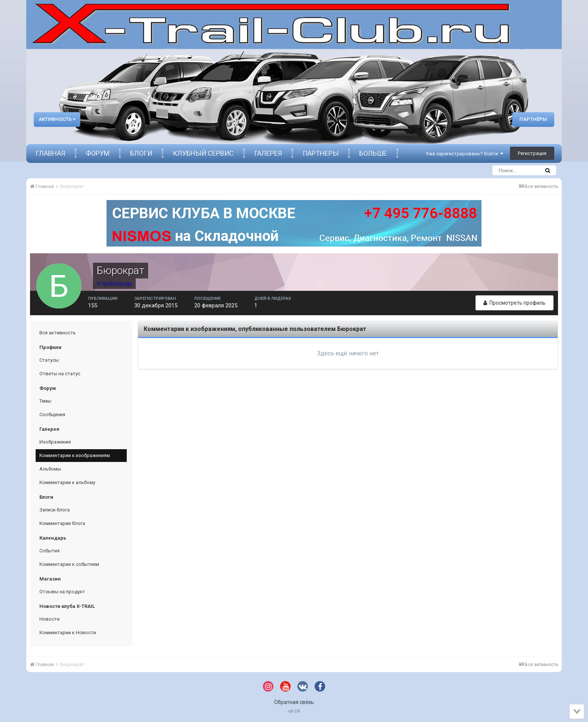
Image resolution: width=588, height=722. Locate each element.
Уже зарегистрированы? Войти (464, 154)
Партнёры (533, 119)
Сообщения (52, 414)
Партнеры (321, 153)
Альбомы (50, 469)
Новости (49, 619)
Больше (373, 153)
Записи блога (55, 510)
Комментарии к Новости (68, 633)
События (49, 551)
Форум (98, 153)
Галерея (268, 153)
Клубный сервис (203, 153)
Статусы (49, 360)
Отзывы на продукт (62, 592)
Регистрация (532, 153)
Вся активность (58, 333)
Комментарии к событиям (69, 564)
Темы (45, 401)
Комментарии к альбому (67, 482)
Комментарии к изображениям (75, 455)
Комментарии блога (62, 523)
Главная (50, 153)
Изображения (55, 442)
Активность (57, 119)
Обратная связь (294, 702)
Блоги (141, 153)
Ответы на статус (60, 374)
